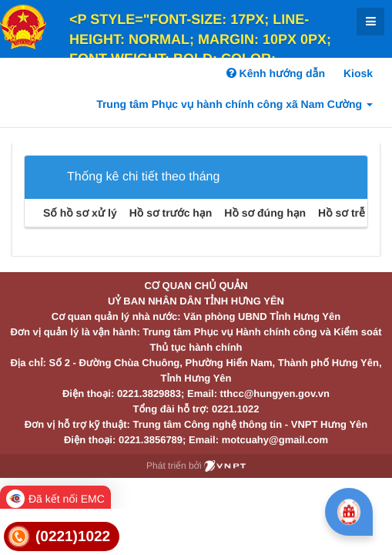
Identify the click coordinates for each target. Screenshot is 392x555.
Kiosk (358, 73)
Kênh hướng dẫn (276, 73)
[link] (62, 537)
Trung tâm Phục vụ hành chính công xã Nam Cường (235, 104)
